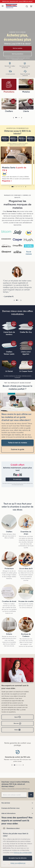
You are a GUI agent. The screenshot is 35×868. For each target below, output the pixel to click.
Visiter (17, 730)
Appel (18, 717)
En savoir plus (17, 479)
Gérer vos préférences (18, 863)
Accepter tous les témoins (18, 858)
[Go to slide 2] (15, 187)
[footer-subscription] (31, 795)
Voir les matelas (17, 48)
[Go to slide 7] (23, 187)
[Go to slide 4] (18, 187)
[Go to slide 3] (17, 187)
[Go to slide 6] (22, 187)
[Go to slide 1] (13, 187)
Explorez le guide (18, 449)
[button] (13, 118)
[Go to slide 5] (20, 187)
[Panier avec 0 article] (31, 6)
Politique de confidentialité (23, 853)
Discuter (17, 723)
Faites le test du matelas (18, 443)
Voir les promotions (17, 54)
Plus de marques (29, 253)
